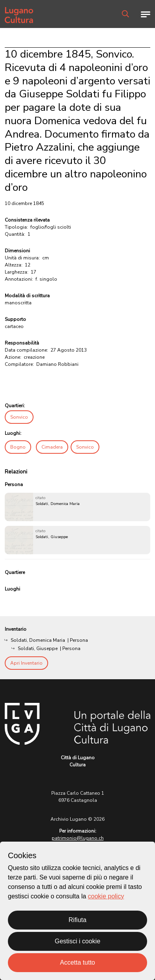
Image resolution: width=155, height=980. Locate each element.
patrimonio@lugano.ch (78, 838)
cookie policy (106, 896)
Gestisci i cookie (78, 941)
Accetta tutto (77, 962)
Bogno (18, 447)
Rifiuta (77, 920)
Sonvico (19, 417)
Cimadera (52, 447)
